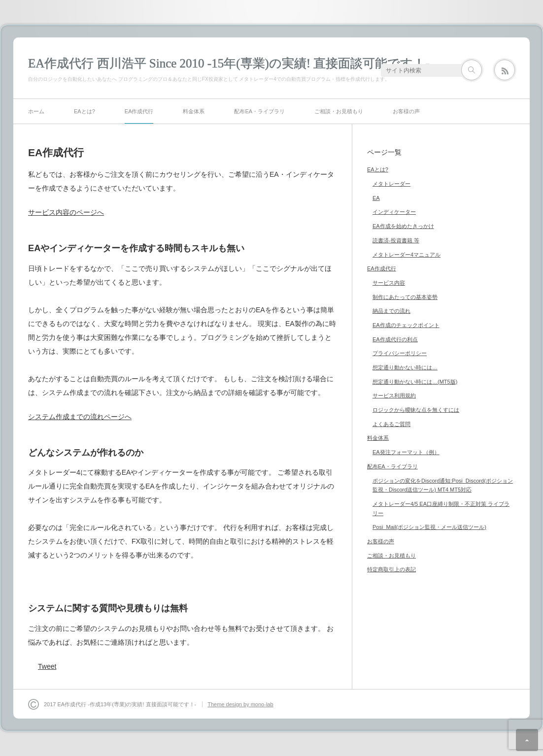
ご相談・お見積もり (339, 111)
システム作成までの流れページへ (80, 417)
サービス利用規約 (394, 395)
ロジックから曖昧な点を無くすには (416, 410)
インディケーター (394, 212)
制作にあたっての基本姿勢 (405, 297)
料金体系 (194, 111)
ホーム (36, 111)
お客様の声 (406, 111)
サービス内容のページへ (66, 212)
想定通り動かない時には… (405, 367)
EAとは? (85, 111)
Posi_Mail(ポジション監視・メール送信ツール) (429, 527)
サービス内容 (389, 283)
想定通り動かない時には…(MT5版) (415, 382)
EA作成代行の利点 (395, 339)
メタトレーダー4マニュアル (407, 255)
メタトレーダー (391, 184)
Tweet (47, 666)
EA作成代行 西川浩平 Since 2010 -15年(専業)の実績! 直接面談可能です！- (229, 63)
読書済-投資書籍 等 (396, 240)
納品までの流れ (391, 311)
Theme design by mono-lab (240, 704)
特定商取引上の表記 (391, 569)
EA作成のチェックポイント (406, 325)
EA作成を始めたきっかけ (403, 226)
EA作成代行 (139, 111)
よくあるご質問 (391, 424)
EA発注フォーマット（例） (406, 452)
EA (376, 198)
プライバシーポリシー (400, 353)
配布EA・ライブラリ (259, 111)
